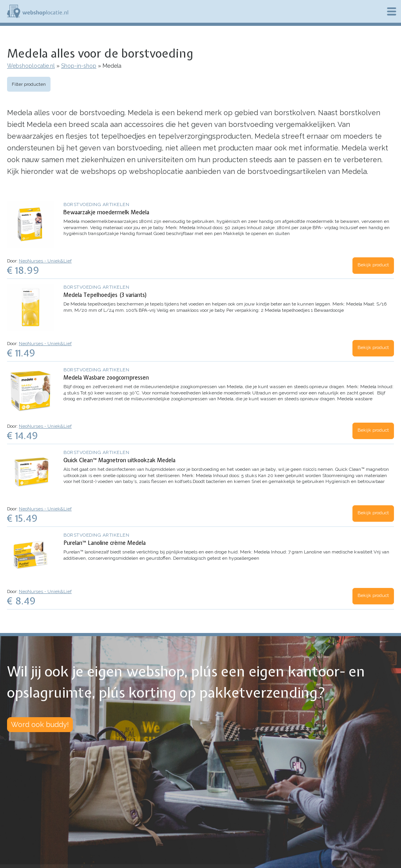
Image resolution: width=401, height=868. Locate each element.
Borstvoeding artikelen (96, 204)
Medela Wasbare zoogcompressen (106, 378)
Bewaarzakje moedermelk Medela (106, 212)
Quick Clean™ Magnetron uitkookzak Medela (119, 460)
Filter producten (29, 84)
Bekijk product (373, 265)
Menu (392, 11)
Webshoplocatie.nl (31, 66)
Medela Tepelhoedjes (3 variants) (105, 295)
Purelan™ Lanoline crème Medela (105, 543)
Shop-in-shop (79, 66)
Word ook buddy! (40, 724)
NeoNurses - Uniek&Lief (45, 261)
